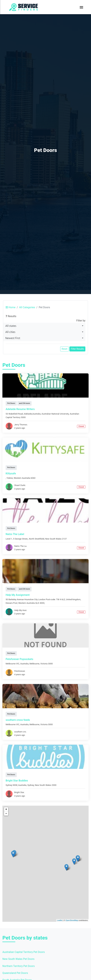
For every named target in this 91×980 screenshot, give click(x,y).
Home (11, 307)
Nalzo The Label (15, 534)
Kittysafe (11, 473)
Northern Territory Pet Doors (19, 966)
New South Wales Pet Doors (18, 959)
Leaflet (60, 920)
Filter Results (77, 349)
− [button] (6, 814)
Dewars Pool (12, 603)
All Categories (27, 307)
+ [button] (6, 809)
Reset (65, 349)
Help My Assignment (18, 595)
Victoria (44, 664)
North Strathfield (36, 539)
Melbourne (34, 664)
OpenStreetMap (72, 920)
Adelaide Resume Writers (20, 409)
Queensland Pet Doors (15, 973)
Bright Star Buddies (17, 781)
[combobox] (44, 326)
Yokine (10, 478)
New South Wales (53, 539)
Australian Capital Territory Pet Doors (24, 952)
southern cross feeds (18, 720)
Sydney (31, 785)
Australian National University (55, 414)
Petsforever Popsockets (19, 659)
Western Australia (22, 478)
